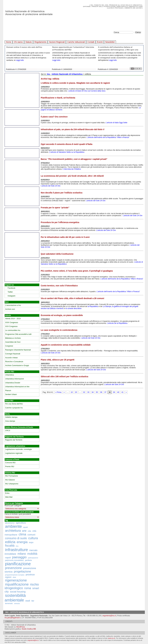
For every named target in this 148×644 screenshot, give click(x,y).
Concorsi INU (10, 463)
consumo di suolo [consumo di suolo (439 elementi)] (16, 538)
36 (101, 392)
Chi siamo (18, 42)
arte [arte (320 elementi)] (24, 531)
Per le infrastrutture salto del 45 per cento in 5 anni (65, 237)
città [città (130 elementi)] (29, 531)
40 (118, 392)
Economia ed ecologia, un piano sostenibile (62, 315)
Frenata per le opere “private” (55, 208)
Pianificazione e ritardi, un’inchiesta (58, 98)
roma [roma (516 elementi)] (28, 588)
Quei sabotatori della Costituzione (57, 254)
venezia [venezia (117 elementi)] (17, 603)
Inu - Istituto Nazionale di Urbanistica (65, 74)
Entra (7, 493)
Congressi (9, 346)
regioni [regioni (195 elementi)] (8, 577)
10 (72, 392)
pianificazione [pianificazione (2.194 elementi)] (18, 564)
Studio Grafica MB (29, 629)
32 (84, 392)
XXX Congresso (11, 326)
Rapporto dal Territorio (14, 440)
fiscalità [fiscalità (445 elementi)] (10, 546)
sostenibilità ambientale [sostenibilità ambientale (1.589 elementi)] (15, 598)
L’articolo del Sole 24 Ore (51, 186)
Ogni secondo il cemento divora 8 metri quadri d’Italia (67, 144)
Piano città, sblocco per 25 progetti (58, 360)
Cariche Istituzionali (76, 42)
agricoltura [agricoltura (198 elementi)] (21, 523)
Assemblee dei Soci (13, 342)
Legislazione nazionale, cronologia (18, 449)
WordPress (21, 627)
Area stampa (10, 421)
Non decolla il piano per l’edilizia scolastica (62, 193)
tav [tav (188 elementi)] (33, 601)
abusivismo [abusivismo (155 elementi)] (10, 523)
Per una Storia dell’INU (14, 404)
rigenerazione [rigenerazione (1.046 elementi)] (16, 580)
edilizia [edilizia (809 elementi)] (10, 542)
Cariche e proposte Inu (14, 408)
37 (105, 392)
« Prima (58, 392)
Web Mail (9, 497)
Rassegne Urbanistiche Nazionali (18, 350)
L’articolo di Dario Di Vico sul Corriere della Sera (87, 91)
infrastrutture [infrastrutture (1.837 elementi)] (16, 550)
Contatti (91, 42)
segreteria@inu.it (109, 616)
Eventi (100, 42)
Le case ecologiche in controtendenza (59, 330)
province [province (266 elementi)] (30, 575)
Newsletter (110, 42)
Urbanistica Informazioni (15, 379)
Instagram (11, 296)
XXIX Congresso (12, 323)
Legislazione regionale (14, 453)
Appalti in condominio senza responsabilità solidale (66, 345)
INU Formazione (11, 476)
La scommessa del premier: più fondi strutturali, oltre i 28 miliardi (72, 176)
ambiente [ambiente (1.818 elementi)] (13, 526)
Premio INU (10, 467)
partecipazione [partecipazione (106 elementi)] (33, 558)
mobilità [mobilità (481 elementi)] (32, 554)
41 (122, 392)
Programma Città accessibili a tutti (18, 334)
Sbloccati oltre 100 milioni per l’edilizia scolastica (64, 376)
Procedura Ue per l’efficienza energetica (60, 222)
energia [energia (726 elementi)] (22, 542)
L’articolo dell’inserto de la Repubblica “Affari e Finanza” (118, 292)
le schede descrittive (74, 308)
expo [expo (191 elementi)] (31, 542)
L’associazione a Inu (13, 305)
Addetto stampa (11, 417)
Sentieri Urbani (11, 394)
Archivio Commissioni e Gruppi (17, 365)
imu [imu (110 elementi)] (17, 546)
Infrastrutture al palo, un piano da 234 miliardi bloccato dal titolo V (73, 129)
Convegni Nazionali (13, 354)
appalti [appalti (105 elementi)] (25, 527)
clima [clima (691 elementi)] (22, 534)
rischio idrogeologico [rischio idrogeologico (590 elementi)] (22, 586)
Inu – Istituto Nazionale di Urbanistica (25, 612)
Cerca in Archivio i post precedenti (18, 514)
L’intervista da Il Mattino (72, 169)
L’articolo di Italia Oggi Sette (116, 123)
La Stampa (107, 306)
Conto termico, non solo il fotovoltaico (59, 286)
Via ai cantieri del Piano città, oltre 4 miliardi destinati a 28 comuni (72, 298)
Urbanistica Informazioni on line (17, 387)
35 (97, 392)
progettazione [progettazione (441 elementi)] (22, 571)
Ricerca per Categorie (13, 506)
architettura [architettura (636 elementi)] (13, 531)
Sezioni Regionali (57, 42)
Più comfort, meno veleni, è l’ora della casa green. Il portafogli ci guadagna (77, 271)
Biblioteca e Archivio (13, 338)
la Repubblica (93, 306)
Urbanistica (10, 375)
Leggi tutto (20, 60)
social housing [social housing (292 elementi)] (18, 592)
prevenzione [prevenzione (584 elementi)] (13, 568)
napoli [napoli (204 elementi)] (8, 558)
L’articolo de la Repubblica (117, 323)
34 (93, 392)
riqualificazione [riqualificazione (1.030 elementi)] (17, 584)
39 (114, 392)
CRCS (8, 430)
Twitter (10, 292)
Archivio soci (10, 309)
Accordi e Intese (11, 358)
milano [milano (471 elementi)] (22, 554)
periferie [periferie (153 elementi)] (28, 560)
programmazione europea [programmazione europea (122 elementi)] (15, 575)
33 (88, 392)
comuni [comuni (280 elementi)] (31, 535)
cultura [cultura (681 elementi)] (33, 538)
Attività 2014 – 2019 (13, 319)
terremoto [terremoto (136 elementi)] (9, 603)
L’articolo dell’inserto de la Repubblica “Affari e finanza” (108, 137)
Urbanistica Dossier (13, 383)
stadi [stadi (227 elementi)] (28, 601)
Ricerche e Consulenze (14, 362)
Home (8, 42)
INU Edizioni (10, 480)
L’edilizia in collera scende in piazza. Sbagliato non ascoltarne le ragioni (75, 83)
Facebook (11, 288)
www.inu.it (112, 638)
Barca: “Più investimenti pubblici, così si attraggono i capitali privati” (74, 159)
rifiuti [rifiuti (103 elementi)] (14, 577)
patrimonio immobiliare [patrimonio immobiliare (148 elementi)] (14, 560)
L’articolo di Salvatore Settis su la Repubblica (67, 152)
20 (76, 392)
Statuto (29, 42)
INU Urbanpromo (12, 484)
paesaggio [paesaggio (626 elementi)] (19, 557)
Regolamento (40, 42)
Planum (8, 391)
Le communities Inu (13, 330)
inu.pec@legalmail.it (13, 618)
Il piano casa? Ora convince (54, 117)
